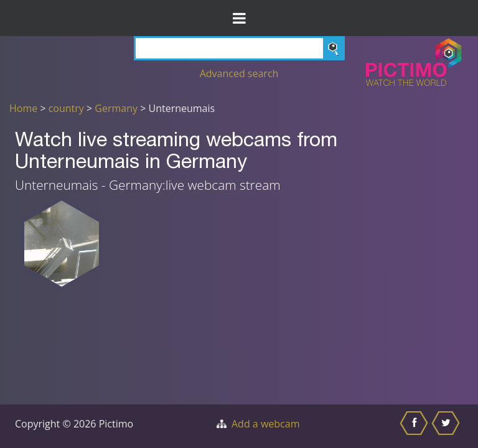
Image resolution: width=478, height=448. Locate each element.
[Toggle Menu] (239, 18)
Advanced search (239, 73)
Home (23, 108)
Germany (116, 108)
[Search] (239, 48)
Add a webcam (265, 424)
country (66, 108)
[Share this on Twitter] (447, 426)
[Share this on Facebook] (415, 426)
